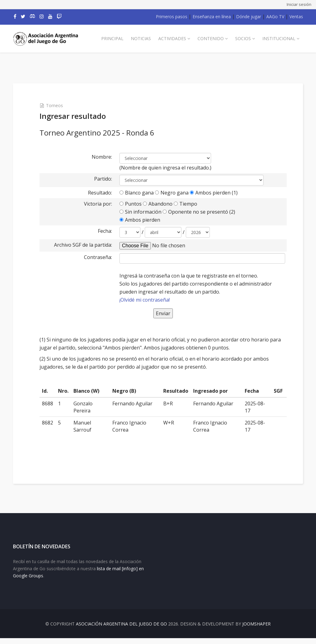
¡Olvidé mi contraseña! (147, 300)
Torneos (60, 105)
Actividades (172, 38)
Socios (243, 38)
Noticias (141, 38)
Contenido (211, 38)
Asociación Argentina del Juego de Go (121, 630)
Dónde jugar (249, 17)
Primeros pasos (172, 17)
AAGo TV (275, 17)
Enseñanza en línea (212, 17)
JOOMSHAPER (256, 630)
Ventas (296, 17)
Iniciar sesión (299, 4)
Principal (112, 38)
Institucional (279, 38)
